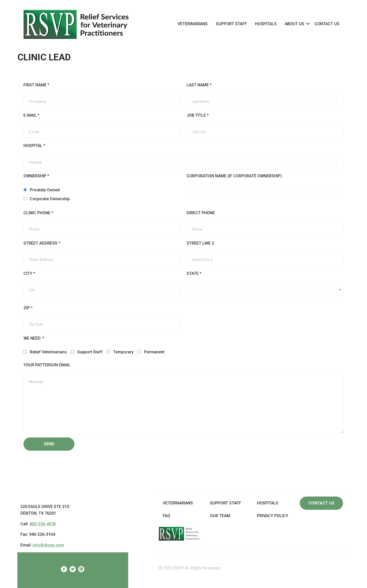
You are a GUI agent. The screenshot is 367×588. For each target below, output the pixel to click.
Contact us (321, 503)
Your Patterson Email (47, 365)
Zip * (28, 308)
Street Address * (42, 243)
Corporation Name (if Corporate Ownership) (234, 176)
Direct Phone (201, 213)
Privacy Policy (273, 516)
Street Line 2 (200, 243)
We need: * (34, 338)
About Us (294, 24)
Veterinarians (193, 24)
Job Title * (198, 115)
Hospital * (34, 146)
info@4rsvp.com (48, 545)
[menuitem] (193, 24)
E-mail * (31, 115)
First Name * (36, 85)
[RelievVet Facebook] (64, 570)
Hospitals (266, 24)
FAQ (167, 516)
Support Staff (231, 24)
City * (29, 273)
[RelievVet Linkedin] (81, 570)
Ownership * (36, 176)
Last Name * (199, 85)
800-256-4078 (43, 524)
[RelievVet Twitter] (73, 570)
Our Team (220, 516)
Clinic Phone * (38, 213)
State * (194, 273)
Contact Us (327, 24)
